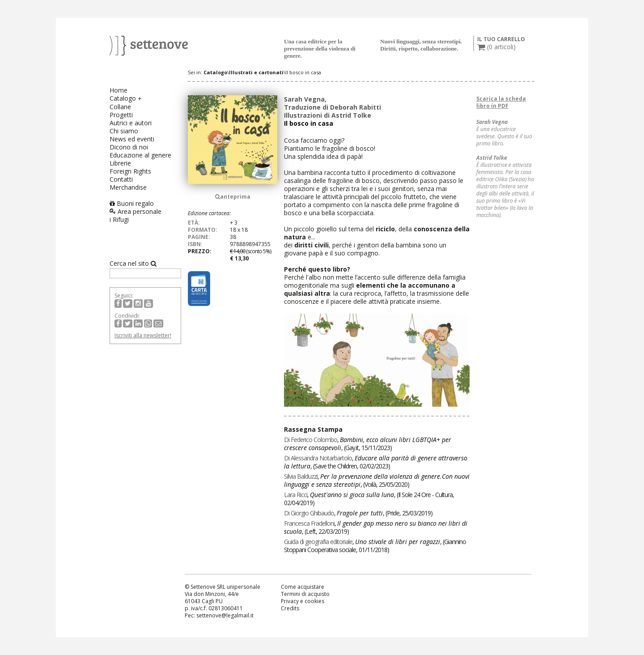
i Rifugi (119, 219)
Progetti (121, 115)
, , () (368, 444)
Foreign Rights (130, 171)
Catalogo (123, 98)
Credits (290, 608)
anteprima (233, 197)
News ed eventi (132, 139)
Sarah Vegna (304, 99)
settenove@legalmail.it (225, 615)
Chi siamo (124, 131)
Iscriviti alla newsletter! (143, 335)
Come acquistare (303, 587)
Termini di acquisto (305, 594)
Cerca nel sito (133, 264)
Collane (120, 107)
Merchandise (128, 187)
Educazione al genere (140, 155)
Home (119, 90)
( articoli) (496, 47)
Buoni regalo (132, 203)
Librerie (120, 163)
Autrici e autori (131, 123)
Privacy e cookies (303, 601)
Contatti (121, 179)
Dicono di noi (129, 147)
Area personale (136, 211)
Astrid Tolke (351, 115)
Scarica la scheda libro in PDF (501, 102)
